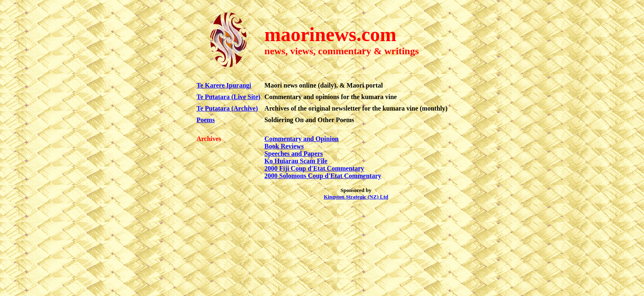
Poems (205, 120)
